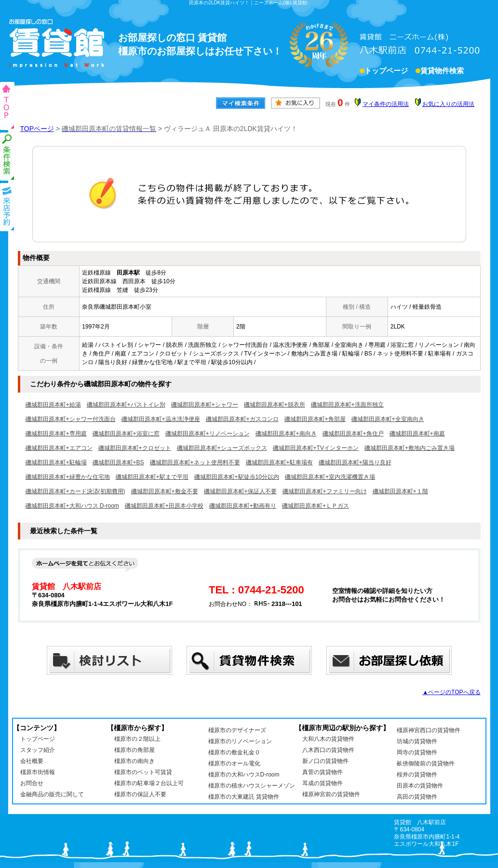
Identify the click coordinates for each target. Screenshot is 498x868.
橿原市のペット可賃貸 (143, 772)
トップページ (386, 72)
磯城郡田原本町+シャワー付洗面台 (71, 419)
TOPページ (37, 129)
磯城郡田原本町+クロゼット (135, 448)
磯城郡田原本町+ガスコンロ (242, 419)
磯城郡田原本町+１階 (400, 491)
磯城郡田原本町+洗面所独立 (347, 405)
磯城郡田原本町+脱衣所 (275, 405)
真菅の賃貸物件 (323, 772)
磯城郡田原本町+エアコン (59, 448)
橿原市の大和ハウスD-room (244, 775)
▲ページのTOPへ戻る (451, 692)
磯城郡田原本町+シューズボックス (222, 448)
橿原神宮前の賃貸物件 (331, 794)
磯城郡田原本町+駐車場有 (279, 462)
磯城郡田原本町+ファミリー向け (325, 491)
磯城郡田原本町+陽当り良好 (355, 462)
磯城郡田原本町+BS (118, 462)
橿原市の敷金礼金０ (234, 752)
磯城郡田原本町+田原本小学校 (164, 506)
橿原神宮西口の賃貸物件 (429, 730)
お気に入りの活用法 (448, 104)
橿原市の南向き (135, 761)
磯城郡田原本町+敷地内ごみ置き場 (410, 448)
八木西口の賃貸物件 (328, 750)
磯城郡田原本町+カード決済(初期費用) (75, 491)
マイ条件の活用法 (386, 104)
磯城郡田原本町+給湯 (53, 405)
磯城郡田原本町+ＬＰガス (316, 506)
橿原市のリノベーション (240, 741)
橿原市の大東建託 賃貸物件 (244, 797)
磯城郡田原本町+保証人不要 (240, 491)
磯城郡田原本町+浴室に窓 (126, 434)
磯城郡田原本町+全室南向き (388, 419)
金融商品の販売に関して (52, 794)
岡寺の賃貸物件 (417, 752)
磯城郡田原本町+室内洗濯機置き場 (330, 477)
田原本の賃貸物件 (420, 786)
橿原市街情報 (38, 772)
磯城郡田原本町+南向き (286, 434)
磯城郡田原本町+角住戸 (353, 434)
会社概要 (32, 761)
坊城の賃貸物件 (417, 741)
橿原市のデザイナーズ (237, 730)
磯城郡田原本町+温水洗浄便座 (161, 419)
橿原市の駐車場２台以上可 (149, 783)
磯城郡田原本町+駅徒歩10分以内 (237, 477)
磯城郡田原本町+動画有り (243, 506)
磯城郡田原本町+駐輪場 (56, 462)
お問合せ (32, 783)
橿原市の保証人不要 (140, 794)
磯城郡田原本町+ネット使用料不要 (195, 462)
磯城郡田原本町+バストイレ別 (126, 405)
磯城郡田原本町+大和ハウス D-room (72, 506)
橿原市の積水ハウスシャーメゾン (252, 786)
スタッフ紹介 (38, 750)
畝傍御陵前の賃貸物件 (426, 763)
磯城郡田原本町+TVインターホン (316, 448)
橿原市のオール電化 (234, 763)
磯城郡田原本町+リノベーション (208, 434)
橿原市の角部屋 (135, 750)
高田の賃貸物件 (417, 797)
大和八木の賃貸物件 (328, 739)
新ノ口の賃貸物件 (325, 761)
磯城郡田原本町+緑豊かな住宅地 (68, 477)
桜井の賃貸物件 (417, 775)
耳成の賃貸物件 (323, 783)
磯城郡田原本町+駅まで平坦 (152, 477)
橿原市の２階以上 (137, 739)
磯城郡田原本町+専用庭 (56, 434)
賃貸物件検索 (442, 72)
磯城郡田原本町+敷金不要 (165, 491)
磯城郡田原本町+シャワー (205, 405)
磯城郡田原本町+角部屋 (315, 419)
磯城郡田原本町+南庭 (417, 434)
